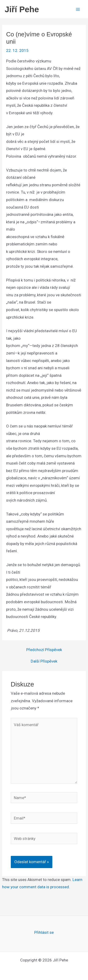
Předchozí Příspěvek (44, 650)
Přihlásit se (44, 932)
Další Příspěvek (44, 661)
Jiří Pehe (22, 9)
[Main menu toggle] (78, 9)
